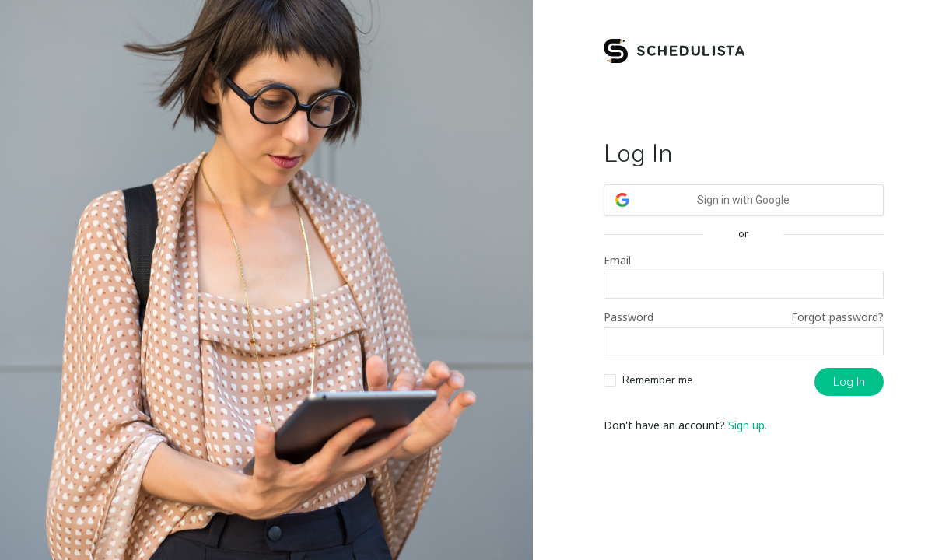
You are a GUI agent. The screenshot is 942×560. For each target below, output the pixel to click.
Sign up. (748, 425)
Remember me (658, 380)
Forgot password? (837, 317)
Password (629, 317)
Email (617, 260)
